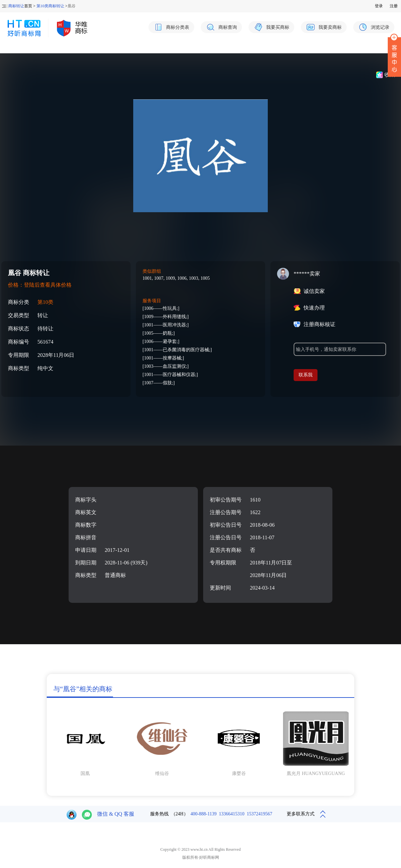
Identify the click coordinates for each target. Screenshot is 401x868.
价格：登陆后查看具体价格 (40, 285)
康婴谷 (239, 773)
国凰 (85, 773)
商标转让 (16, 6)
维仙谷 (162, 773)
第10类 (45, 302)
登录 (379, 6)
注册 (394, 6)
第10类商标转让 (50, 6)
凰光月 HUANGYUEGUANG (316, 773)
